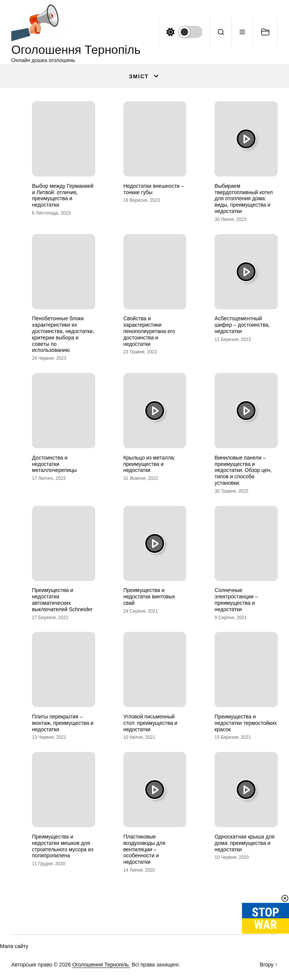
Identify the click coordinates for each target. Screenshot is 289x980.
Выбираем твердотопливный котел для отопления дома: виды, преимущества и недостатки (244, 199)
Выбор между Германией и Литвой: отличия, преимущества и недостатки (63, 195)
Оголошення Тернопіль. (101, 965)
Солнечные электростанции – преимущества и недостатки (236, 600)
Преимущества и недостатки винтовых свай (149, 597)
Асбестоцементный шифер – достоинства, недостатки (242, 325)
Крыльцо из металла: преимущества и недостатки (149, 464)
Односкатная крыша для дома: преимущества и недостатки (244, 843)
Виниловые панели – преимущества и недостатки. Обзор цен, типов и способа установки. (243, 470)
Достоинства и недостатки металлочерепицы (54, 464)
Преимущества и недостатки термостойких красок (246, 723)
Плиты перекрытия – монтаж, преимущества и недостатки (63, 723)
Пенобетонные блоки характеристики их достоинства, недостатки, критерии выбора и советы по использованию (63, 334)
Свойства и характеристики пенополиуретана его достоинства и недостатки (149, 331)
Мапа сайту (14, 946)
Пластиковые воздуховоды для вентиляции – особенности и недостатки (144, 849)
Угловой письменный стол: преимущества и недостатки (151, 723)
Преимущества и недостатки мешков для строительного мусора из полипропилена (63, 846)
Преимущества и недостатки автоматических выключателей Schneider (62, 600)
